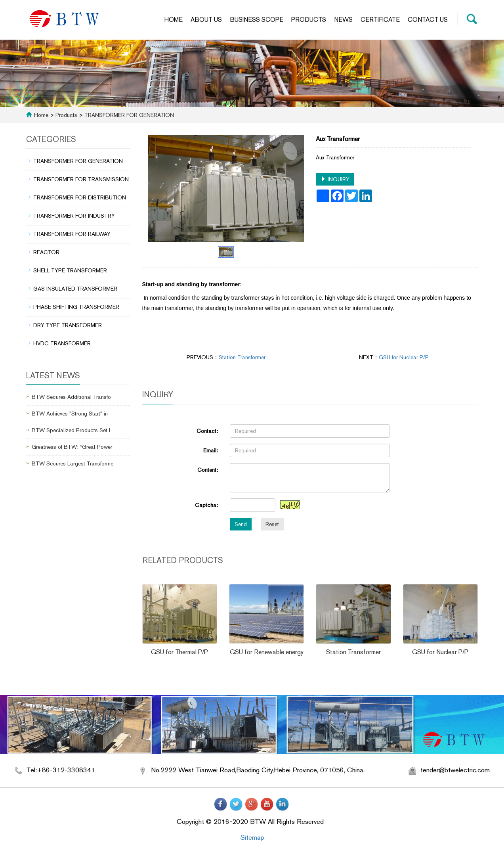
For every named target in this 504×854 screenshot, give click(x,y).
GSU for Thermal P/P (179, 652)
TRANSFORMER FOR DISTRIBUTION (80, 197)
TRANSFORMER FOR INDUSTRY (74, 216)
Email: (211, 450)
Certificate (380, 20)
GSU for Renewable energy (267, 652)
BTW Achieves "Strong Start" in (70, 414)
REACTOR (46, 252)
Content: (208, 470)
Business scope (257, 20)
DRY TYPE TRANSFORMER (68, 325)
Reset (272, 524)
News (343, 20)
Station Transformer (242, 357)
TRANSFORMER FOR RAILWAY (72, 234)
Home (173, 20)
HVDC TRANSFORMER (62, 343)
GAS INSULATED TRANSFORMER (75, 289)
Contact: (207, 431)
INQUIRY (335, 179)
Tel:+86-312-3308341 (61, 770)
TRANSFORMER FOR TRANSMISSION (81, 179)
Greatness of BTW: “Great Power (72, 447)
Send (241, 524)
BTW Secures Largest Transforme (73, 463)
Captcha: (206, 505)
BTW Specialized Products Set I (71, 430)
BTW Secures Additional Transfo (71, 397)
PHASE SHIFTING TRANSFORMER (76, 307)
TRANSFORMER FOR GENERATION (128, 115)
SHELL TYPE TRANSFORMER (70, 270)
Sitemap (252, 837)
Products (309, 20)
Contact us (428, 20)
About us (206, 20)
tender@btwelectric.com (455, 770)
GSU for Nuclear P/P (404, 357)
